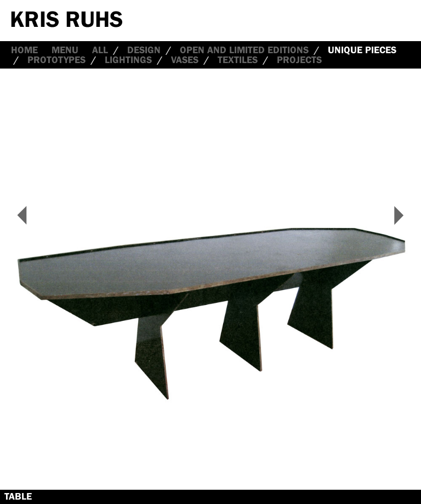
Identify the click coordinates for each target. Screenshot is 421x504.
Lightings (128, 60)
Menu (65, 50)
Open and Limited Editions (244, 50)
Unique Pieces (362, 50)
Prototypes (56, 60)
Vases (185, 60)
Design (144, 50)
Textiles (238, 60)
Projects (299, 60)
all (100, 50)
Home (24, 50)
